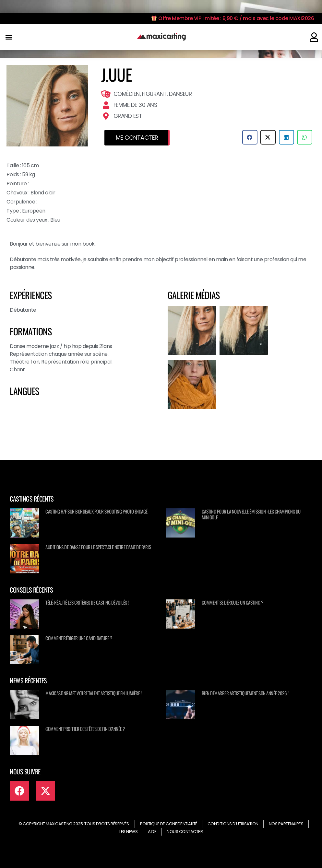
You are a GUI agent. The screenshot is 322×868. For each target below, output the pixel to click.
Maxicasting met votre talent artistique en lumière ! (93, 693)
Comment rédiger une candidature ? (79, 638)
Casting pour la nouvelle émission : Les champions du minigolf (251, 514)
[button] (9, 37)
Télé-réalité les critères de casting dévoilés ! (87, 602)
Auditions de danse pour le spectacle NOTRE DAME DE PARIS (98, 547)
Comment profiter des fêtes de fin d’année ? (85, 729)
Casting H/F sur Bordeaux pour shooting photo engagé (96, 511)
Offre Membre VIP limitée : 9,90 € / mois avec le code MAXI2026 (233, 18)
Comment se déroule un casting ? (233, 602)
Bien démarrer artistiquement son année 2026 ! (245, 693)
